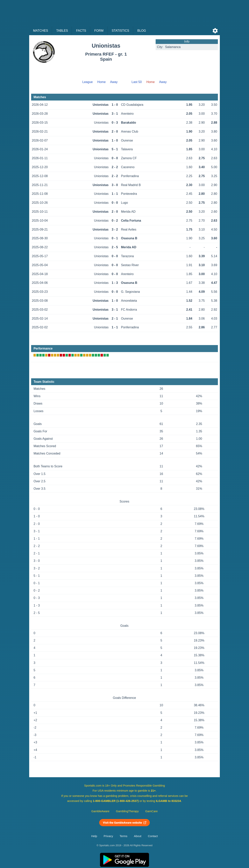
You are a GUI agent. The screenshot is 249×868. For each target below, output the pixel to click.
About (138, 836)
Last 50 (137, 82)
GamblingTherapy (127, 811)
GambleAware (100, 811)
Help (94, 836)
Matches (41, 31)
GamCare (152, 811)
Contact (153, 836)
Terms (124, 836)
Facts (81, 31)
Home (101, 82)
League (87, 82)
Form (99, 31)
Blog (142, 31)
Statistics (120, 31)
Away (114, 82)
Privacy (108, 836)
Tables (62, 31)
